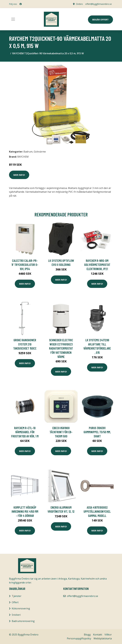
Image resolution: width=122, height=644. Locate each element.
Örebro (79, 4)
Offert (15, 602)
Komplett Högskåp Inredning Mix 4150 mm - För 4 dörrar (25, 511)
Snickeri (16, 615)
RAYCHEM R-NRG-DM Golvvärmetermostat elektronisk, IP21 (97, 265)
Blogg (87, 635)
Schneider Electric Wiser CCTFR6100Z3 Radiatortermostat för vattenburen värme (61, 348)
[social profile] (21, 4)
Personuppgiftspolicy (79, 638)
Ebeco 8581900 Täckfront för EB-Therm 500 (61, 432)
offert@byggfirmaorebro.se (99, 4)
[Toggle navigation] (13, 19)
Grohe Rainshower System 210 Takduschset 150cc (25, 344)
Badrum (28, 152)
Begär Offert (100, 19)
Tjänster (17, 596)
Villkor (108, 635)
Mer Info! (19, 175)
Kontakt (98, 635)
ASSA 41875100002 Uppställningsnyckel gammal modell (97, 511)
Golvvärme (40, 152)
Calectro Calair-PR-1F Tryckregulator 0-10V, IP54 (25, 265)
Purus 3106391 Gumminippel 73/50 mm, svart (97, 432)
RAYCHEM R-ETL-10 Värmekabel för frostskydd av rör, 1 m (25, 432)
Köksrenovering (21, 608)
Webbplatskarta (103, 638)
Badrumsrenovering (23, 621)
